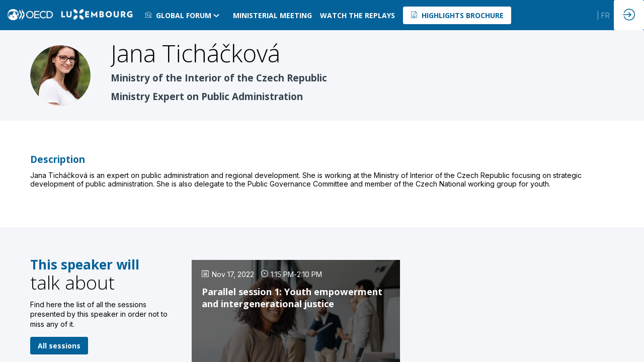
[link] (185, 15)
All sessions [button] (59, 346)
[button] (457, 15)
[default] (357, 15)
